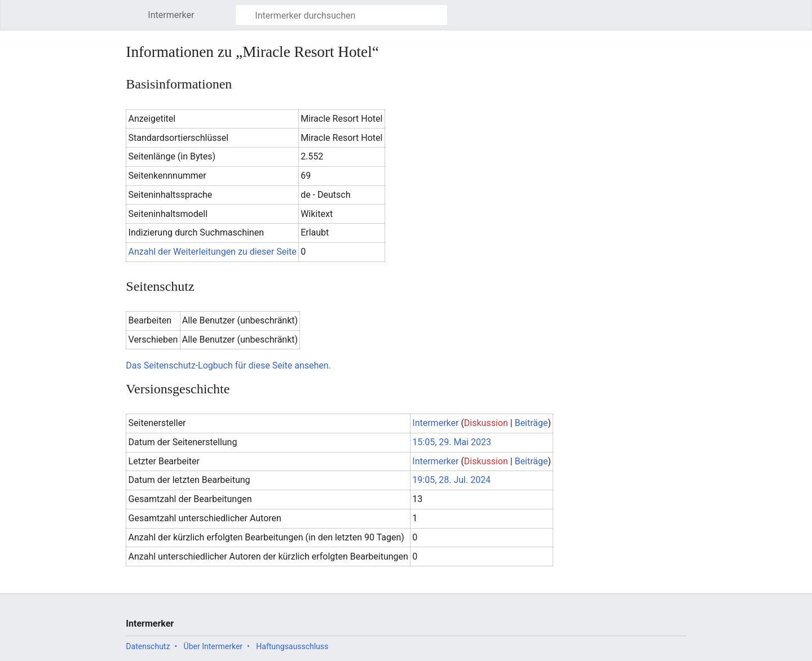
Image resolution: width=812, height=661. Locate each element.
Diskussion (486, 423)
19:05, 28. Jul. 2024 (451, 480)
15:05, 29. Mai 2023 (452, 442)
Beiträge (531, 423)
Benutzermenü (684, 21)
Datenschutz (148, 646)
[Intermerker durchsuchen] (341, 15)
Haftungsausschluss (292, 646)
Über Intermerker (213, 646)
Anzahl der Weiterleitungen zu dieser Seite (213, 252)
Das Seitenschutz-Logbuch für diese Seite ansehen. (228, 365)
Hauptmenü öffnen (136, 21)
